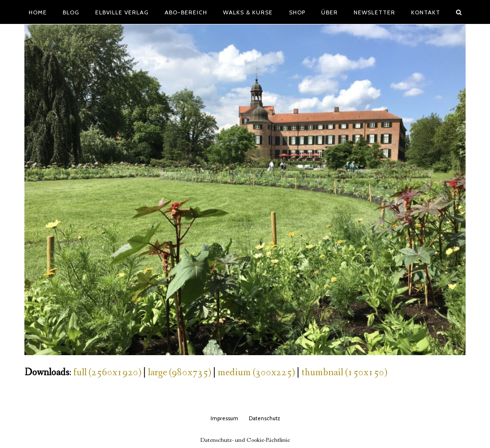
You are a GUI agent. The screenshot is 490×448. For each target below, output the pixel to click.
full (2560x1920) (107, 373)
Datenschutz (264, 418)
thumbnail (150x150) (344, 373)
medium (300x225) (256, 373)
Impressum (224, 418)
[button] (459, 12)
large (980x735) (179, 373)
